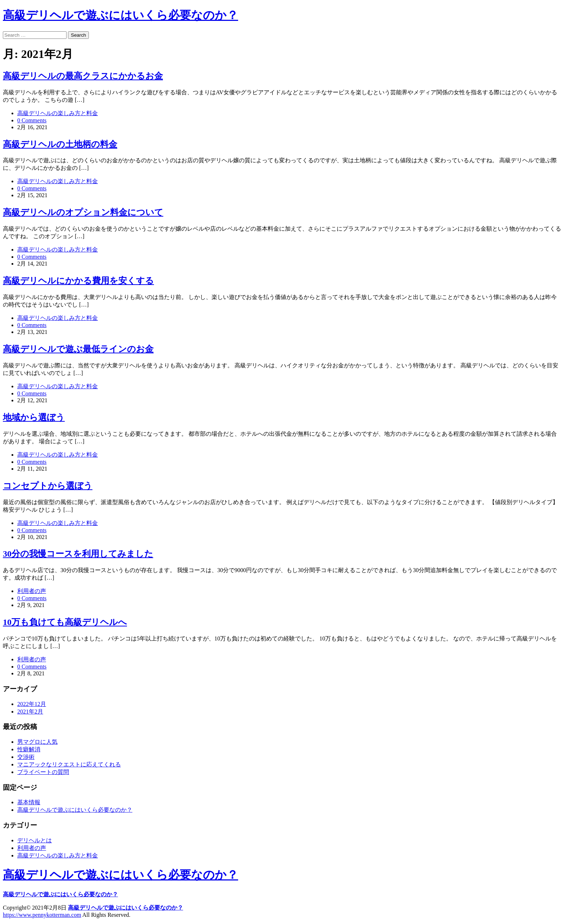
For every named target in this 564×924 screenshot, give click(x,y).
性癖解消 (29, 749)
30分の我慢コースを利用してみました (78, 554)
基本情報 (29, 802)
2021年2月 (30, 712)
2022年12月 (32, 704)
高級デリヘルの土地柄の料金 (60, 144)
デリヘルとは (35, 840)
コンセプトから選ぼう (48, 486)
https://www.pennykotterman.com (42, 915)
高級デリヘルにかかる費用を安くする (78, 281)
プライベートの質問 (43, 772)
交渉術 (26, 757)
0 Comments (32, 120)
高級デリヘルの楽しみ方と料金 (58, 113)
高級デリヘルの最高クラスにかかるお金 (83, 76)
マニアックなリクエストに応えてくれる (69, 764)
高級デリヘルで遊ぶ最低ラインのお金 (78, 349)
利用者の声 (32, 591)
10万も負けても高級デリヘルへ (65, 622)
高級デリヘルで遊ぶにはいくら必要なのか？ (120, 15)
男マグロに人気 (37, 742)
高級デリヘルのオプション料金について (83, 212)
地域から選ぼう (34, 417)
